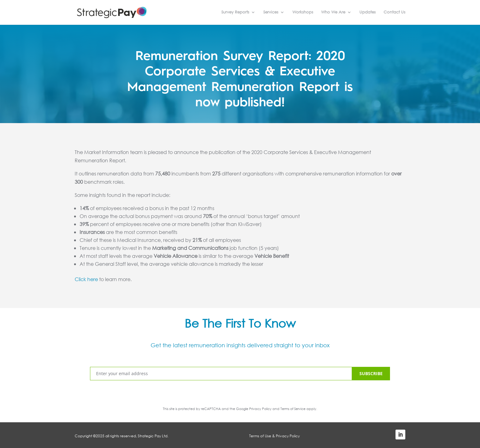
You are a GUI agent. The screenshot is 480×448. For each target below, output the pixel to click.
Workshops (303, 13)
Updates (367, 13)
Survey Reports (235, 13)
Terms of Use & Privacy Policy (274, 436)
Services (271, 13)
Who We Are (333, 13)
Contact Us (394, 13)
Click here (86, 279)
